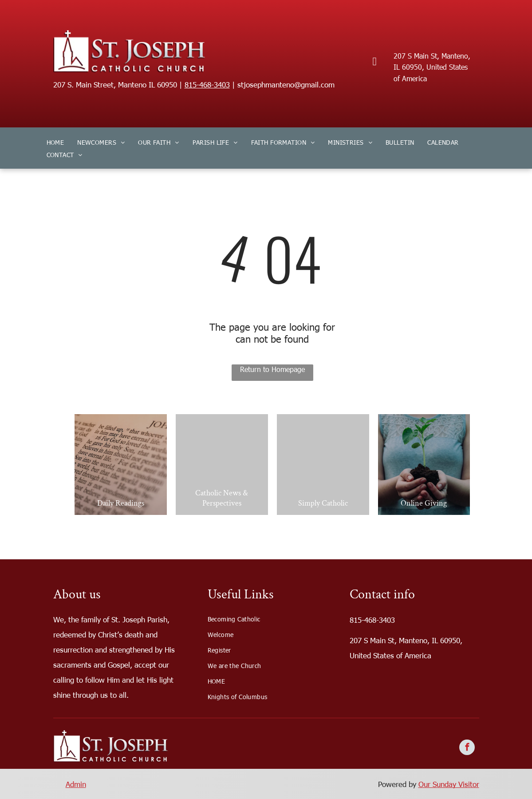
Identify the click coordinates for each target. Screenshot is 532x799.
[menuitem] (55, 142)
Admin (76, 784)
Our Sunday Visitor (449, 784)
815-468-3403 (207, 84)
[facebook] (467, 748)
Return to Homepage (272, 369)
